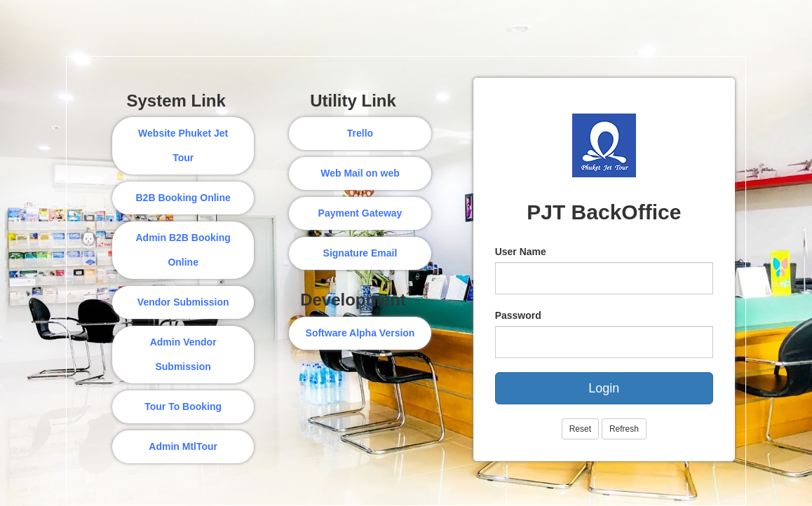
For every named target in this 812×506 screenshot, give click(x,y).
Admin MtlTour (183, 446)
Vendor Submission (183, 302)
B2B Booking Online (183, 198)
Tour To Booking (183, 406)
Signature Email (360, 253)
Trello (360, 133)
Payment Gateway (360, 213)
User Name (521, 252)
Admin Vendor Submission (183, 354)
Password (518, 315)
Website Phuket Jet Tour (183, 145)
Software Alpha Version (360, 333)
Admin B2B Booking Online (183, 250)
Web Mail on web (360, 173)
